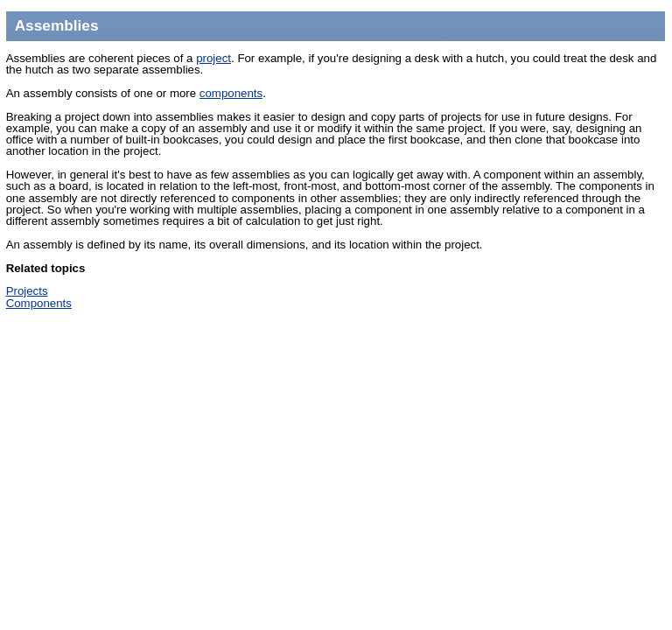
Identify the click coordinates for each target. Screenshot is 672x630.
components (231, 93)
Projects (27, 291)
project (213, 58)
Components (39, 303)
